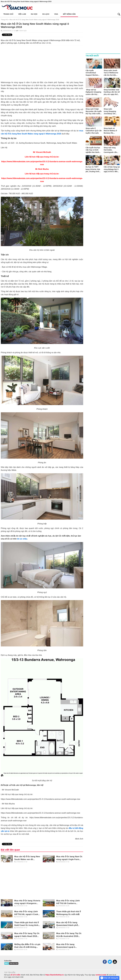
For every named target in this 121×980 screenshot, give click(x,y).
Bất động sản (69, 14)
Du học (34, 14)
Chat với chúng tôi (109, 978)
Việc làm (22, 14)
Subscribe (8, 961)
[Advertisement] (42, 62)
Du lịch (46, 14)
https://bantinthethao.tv (55, 975)
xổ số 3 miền (15, 975)
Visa (56, 14)
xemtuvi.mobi (101, 975)
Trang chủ (8, 14)
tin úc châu (22, 539)
